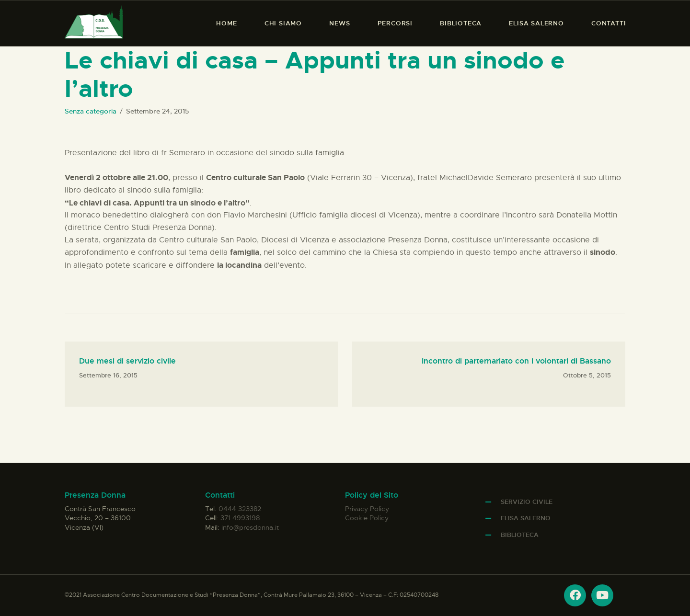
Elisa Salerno (526, 518)
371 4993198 (240, 518)
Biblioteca (520, 535)
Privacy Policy (367, 509)
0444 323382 (240, 509)
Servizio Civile (527, 502)
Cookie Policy (367, 518)
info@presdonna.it (250, 527)
